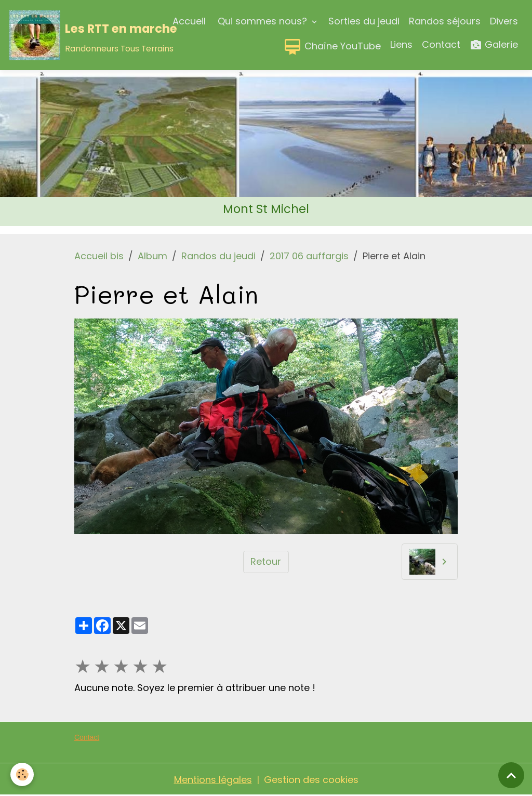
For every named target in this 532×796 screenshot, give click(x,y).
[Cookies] (22, 774)
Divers (504, 21)
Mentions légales (213, 780)
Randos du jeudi (218, 256)
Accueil (189, 21)
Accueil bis (99, 256)
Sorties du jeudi (364, 21)
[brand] (68, 35)
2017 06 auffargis (309, 256)
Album (152, 256)
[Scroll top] (511, 775)
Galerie (494, 45)
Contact (441, 44)
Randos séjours (445, 21)
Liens (401, 44)
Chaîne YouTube (332, 47)
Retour (266, 561)
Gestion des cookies (311, 780)
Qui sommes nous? (262, 21)
